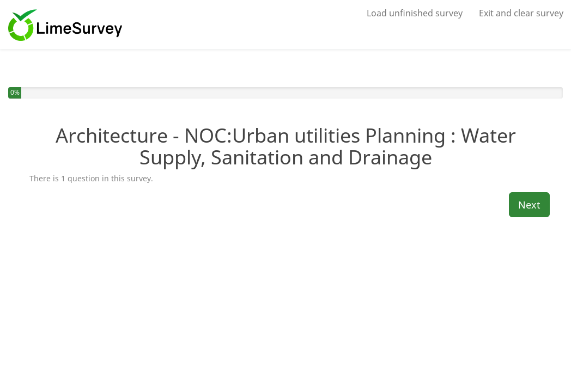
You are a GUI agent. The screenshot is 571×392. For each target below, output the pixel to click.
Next (529, 205)
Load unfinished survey (415, 13)
